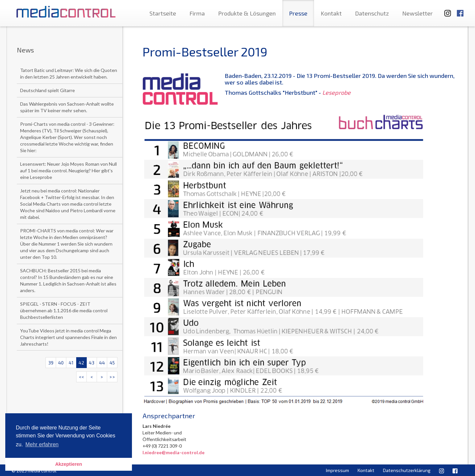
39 (51, 363)
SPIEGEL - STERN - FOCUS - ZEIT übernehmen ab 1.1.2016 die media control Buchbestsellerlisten (64, 310)
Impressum (337, 470)
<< (81, 377)
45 (112, 363)
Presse (298, 13)
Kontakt (331, 13)
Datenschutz (372, 13)
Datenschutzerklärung (407, 470)
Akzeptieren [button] (69, 464)
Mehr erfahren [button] (42, 444)
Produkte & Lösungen (247, 13)
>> (112, 377)
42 (81, 363)
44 (102, 363)
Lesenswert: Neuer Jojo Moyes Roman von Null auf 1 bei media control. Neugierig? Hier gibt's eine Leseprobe (68, 170)
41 (71, 363)
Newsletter (417, 13)
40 (61, 363)
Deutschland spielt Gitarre (47, 90)
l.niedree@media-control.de (174, 452)
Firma (197, 13)
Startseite (163, 13)
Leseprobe (336, 92)
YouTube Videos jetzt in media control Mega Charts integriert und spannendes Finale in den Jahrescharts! (68, 337)
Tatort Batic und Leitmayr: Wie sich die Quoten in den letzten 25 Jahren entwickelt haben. (69, 73)
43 (92, 363)
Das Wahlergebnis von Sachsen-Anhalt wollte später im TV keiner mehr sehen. (67, 107)
